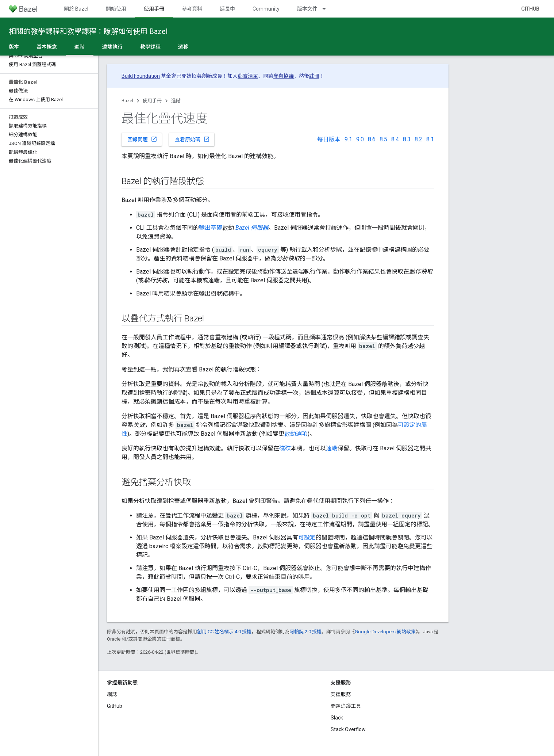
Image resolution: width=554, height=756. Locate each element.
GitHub (530, 9)
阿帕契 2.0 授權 (305, 632)
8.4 (395, 139)
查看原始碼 (192, 139)
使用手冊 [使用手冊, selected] (154, 9)
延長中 (227, 9)
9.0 (360, 139)
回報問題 (142, 139)
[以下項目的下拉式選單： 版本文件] (327, 9)
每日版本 (329, 139)
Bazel (127, 101)
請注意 (145, 568)
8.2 (418, 139)
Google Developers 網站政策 (385, 632)
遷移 (183, 47)
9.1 (348, 139)
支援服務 (341, 694)
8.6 (372, 139)
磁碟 (285, 448)
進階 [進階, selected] (80, 47)
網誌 (112, 694)
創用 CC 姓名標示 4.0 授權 (224, 632)
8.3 (407, 139)
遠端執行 (112, 47)
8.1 (430, 139)
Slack (337, 718)
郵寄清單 (248, 76)
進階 (176, 101)
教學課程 (150, 47)
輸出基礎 (211, 228)
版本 (14, 47)
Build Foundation (141, 76)
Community (266, 9)
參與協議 (284, 76)
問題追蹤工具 (346, 706)
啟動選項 (296, 434)
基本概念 (47, 47)
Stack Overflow (348, 729)
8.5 (383, 139)
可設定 (307, 537)
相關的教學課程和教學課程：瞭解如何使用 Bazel (88, 31)
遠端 (332, 448)
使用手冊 (152, 101)
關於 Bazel (76, 9)
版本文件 (307, 9)
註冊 (314, 76)
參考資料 (192, 9)
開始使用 (116, 9)
